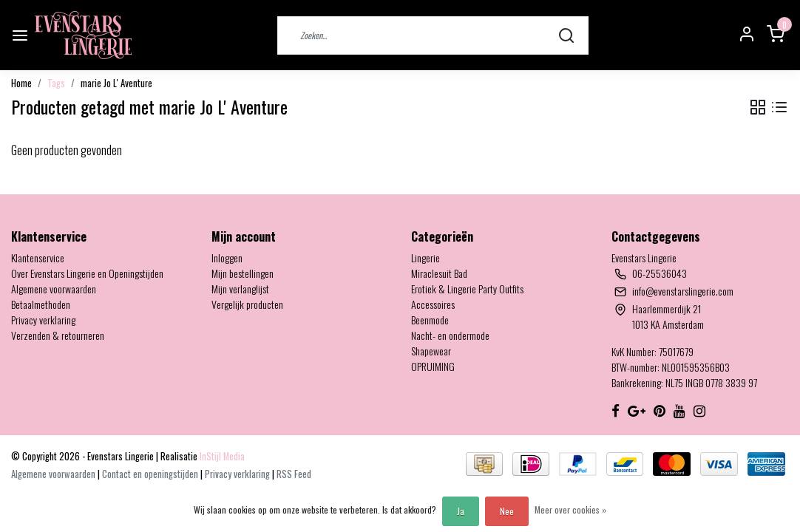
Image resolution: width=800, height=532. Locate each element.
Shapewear (431, 351)
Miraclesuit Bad (439, 273)
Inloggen (227, 258)
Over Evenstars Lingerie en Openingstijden (87, 273)
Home (21, 83)
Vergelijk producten (247, 304)
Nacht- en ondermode (450, 335)
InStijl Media (221, 456)
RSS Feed (294, 474)
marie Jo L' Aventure (116, 83)
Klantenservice (38, 258)
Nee (507, 511)
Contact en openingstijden (151, 474)
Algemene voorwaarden (54, 289)
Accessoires (433, 304)
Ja (461, 511)
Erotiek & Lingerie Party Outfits (467, 289)
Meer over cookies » (570, 509)
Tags (56, 83)
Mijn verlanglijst (240, 289)
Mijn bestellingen (243, 273)
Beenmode (430, 320)
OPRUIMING (433, 366)
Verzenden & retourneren (58, 335)
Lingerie (426, 258)
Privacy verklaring (43, 320)
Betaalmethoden (41, 304)
